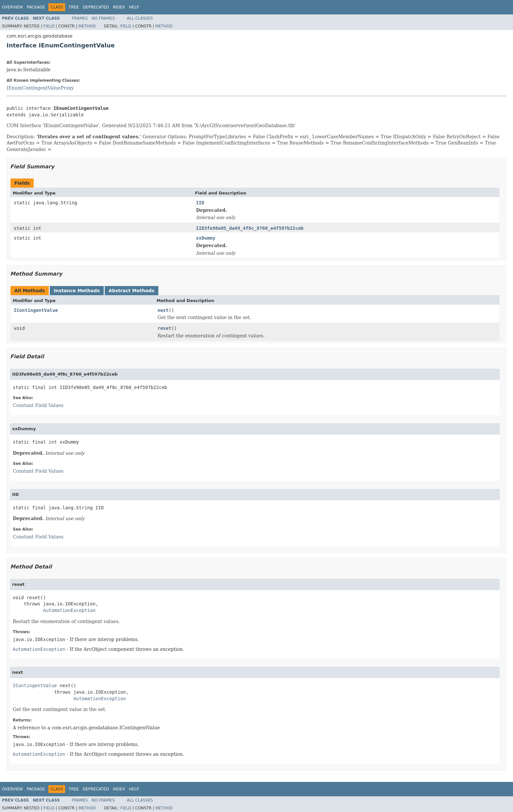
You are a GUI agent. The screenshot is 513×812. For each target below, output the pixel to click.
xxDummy (206, 238)
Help (134, 7)
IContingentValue (36, 310)
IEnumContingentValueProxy (40, 88)
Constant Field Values (38, 405)
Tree (74, 7)
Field (49, 26)
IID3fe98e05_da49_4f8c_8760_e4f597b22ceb (250, 228)
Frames (80, 18)
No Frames (103, 18)
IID (200, 203)
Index (119, 7)
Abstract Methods (132, 291)
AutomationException (69, 610)
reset (165, 328)
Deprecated (96, 7)
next (163, 310)
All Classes (140, 18)
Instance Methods (77, 291)
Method (87, 26)
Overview (12, 7)
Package (36, 7)
